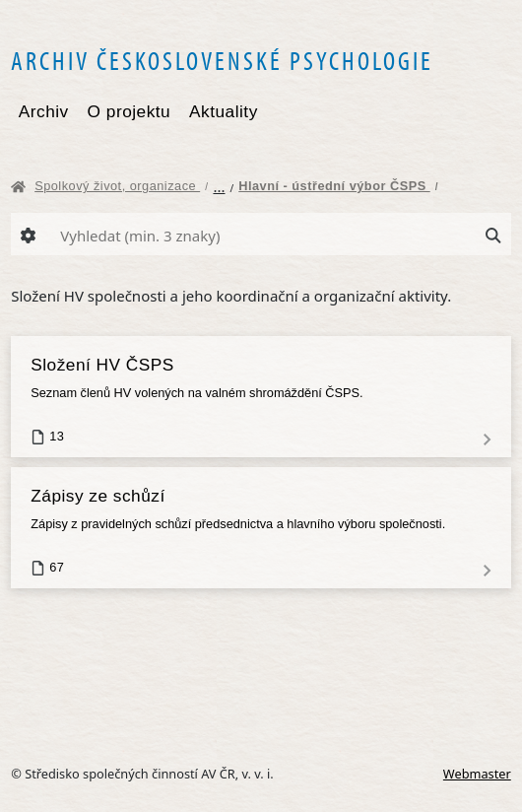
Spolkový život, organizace (121, 186)
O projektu (130, 111)
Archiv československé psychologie (222, 60)
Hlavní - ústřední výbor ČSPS (338, 186)
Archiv (44, 111)
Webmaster (477, 774)
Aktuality (224, 111)
